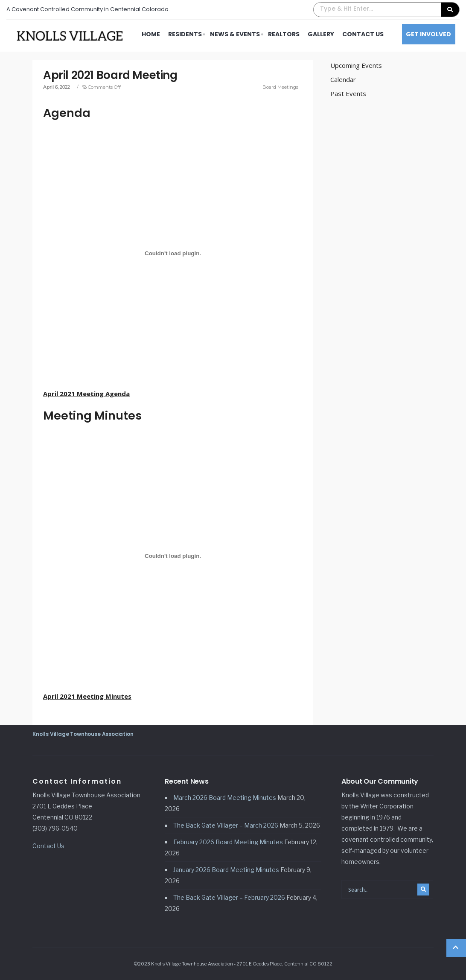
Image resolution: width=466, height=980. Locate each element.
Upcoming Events (356, 65)
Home (151, 34)
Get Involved (428, 34)
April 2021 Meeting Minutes (87, 696)
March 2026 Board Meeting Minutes (225, 798)
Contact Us (363, 34)
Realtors (284, 34)
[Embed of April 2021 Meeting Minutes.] (173, 556)
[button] (386, 10)
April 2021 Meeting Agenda (86, 394)
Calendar (343, 79)
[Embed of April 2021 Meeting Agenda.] (173, 254)
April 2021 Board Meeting (110, 75)
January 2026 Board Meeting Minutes (226, 870)
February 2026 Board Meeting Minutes (228, 842)
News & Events (235, 34)
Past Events (348, 93)
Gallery (321, 34)
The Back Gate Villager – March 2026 (226, 825)
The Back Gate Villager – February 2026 (229, 897)
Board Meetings (280, 87)
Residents (185, 34)
